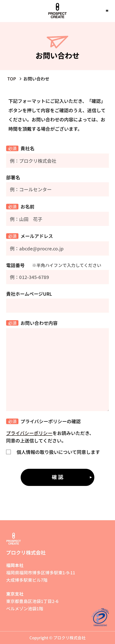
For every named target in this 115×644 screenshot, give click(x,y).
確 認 (57, 477)
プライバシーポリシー (29, 433)
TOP (12, 79)
